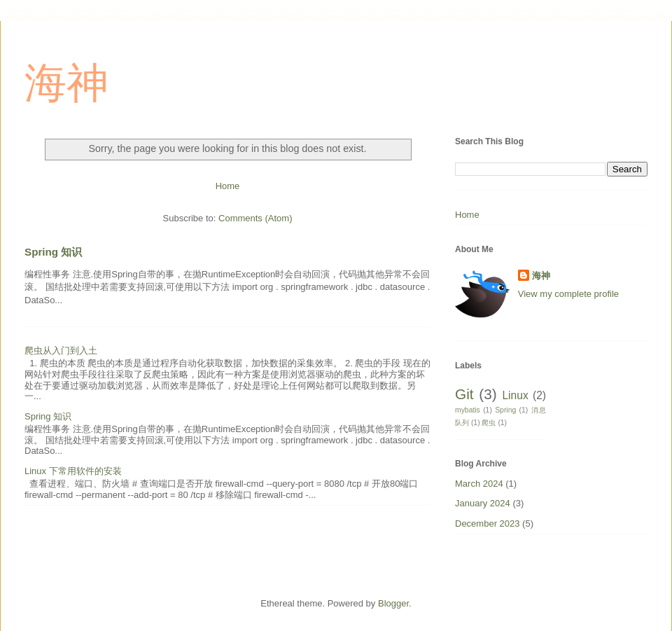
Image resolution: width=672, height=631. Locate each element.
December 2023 (488, 523)
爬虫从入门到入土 (61, 351)
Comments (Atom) (255, 218)
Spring (505, 410)
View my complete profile (568, 294)
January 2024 (483, 503)
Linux (515, 395)
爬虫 (489, 423)
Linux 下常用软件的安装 (73, 471)
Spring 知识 (53, 252)
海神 (66, 83)
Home (228, 186)
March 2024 (479, 484)
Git (464, 394)
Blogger (393, 603)
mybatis (468, 410)
